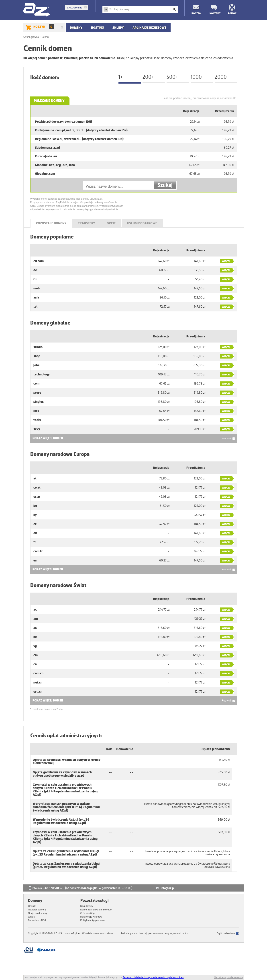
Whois (32, 917)
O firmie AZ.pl (88, 913)
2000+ (222, 77)
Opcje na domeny (38, 913)
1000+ (198, 77)
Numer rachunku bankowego (96, 910)
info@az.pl (168, 888)
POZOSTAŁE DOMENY (51, 223)
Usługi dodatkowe (142, 223)
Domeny (76, 28)
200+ (148, 77)
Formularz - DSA (37, 920)
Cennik (32, 906)
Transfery (87, 223)
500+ (172, 77)
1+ (121, 77)
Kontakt (214, 13)
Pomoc (232, 13)
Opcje (111, 223)
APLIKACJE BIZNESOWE (149, 28)
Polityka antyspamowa (93, 920)
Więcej (226, 261)
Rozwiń (226, 438)
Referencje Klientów (91, 917)
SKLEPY (118, 28)
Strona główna (31, 37)
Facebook (238, 934)
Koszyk (44, 27)
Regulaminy (87, 906)
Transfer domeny (37, 910)
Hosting (97, 28)
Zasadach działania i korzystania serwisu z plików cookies (153, 977)
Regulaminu (83, 199)
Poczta (196, 13)
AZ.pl (37, 10)
